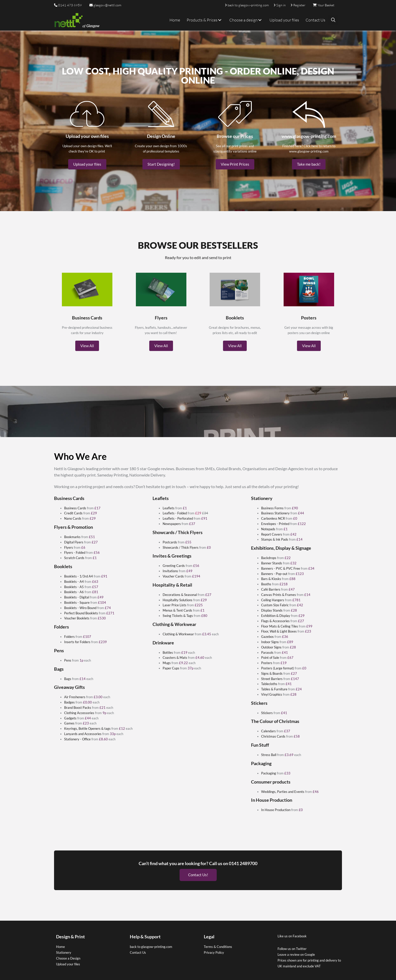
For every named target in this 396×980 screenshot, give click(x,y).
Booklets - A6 (74, 592)
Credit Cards (73, 513)
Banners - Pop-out (274, 574)
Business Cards (75, 508)
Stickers (267, 713)
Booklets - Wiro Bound (80, 608)
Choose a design (246, 20)
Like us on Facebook (292, 934)
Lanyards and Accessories (83, 734)
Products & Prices (205, 20)
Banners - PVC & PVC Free (281, 568)
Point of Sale (270, 658)
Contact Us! (198, 873)
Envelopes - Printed (275, 524)
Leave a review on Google (296, 953)
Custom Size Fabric (275, 605)
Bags (68, 679)
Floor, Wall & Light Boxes (279, 631)
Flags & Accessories (275, 621)
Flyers (69, 547)
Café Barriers (271, 589)
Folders (69, 637)
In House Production (276, 810)
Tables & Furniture (274, 689)
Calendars (268, 731)
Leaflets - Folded (175, 513)
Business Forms (272, 508)
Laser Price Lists (175, 605)
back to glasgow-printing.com (151, 945)
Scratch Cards (74, 558)
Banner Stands (272, 563)
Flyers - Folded (75, 552)
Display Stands (272, 610)
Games (69, 723)
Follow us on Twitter (292, 947)
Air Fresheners (75, 697)
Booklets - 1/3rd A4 (79, 576)
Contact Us (315, 20)
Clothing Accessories (79, 713)
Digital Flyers (74, 542)
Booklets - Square (77, 602)
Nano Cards (73, 518)
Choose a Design (68, 957)
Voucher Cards (173, 576)
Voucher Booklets (77, 618)
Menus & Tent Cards (177, 610)
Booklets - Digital (77, 597)
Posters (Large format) (278, 668)
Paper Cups (171, 668)
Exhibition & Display (276, 616)
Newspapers (172, 524)
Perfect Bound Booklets (81, 613)
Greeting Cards (174, 566)
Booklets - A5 (74, 587)
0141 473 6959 (70, 5)
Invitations (170, 571)
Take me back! (309, 164)
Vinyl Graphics (272, 694)
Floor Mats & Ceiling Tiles (280, 626)
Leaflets (169, 508)
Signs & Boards (272, 673)
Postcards (170, 542)
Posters (267, 663)
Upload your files (284, 20)
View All (87, 346)
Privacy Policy (214, 951)
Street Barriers (272, 679)
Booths (266, 584)
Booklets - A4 (74, 582)
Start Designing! (161, 164)
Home (175, 20)
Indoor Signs (270, 642)
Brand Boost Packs (78, 708)
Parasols (267, 652)
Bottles (168, 652)
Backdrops (269, 558)
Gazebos (267, 637)
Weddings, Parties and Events (283, 792)
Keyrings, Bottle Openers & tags (87, 728)
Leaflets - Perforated (178, 518)
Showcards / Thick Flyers (181, 547)
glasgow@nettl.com (105, 5)
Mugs (167, 663)
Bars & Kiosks (271, 579)
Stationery (64, 951)
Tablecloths (269, 684)
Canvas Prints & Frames (279, 595)
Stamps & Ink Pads (275, 539)
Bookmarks (72, 537)
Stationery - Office (77, 739)
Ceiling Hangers (273, 600)
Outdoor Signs (271, 647)
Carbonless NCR (273, 518)
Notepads (268, 529)
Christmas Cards (273, 736)
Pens (68, 660)
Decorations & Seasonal (180, 595)
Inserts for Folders (77, 642)
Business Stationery (275, 513)
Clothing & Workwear (178, 634)
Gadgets (70, 718)
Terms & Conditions (218, 945)
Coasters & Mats (175, 658)
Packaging (269, 773)
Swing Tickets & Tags (178, 616)
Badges (69, 702)
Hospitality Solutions (178, 600)
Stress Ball (269, 755)
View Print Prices (235, 164)
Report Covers (272, 534)
